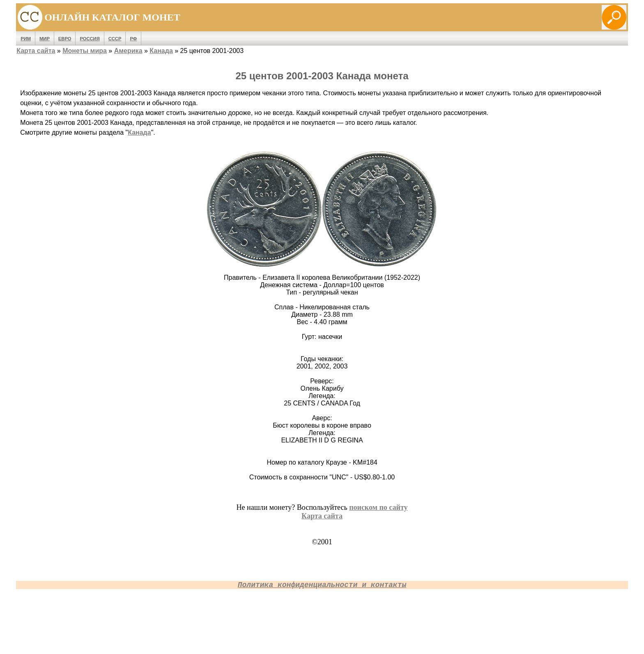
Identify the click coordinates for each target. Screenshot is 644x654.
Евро (65, 39)
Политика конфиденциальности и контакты (322, 585)
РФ (133, 39)
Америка (128, 51)
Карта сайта (36, 51)
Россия (90, 39)
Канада (161, 51)
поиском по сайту (378, 507)
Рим (26, 39)
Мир (45, 39)
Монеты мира (85, 51)
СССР (115, 39)
